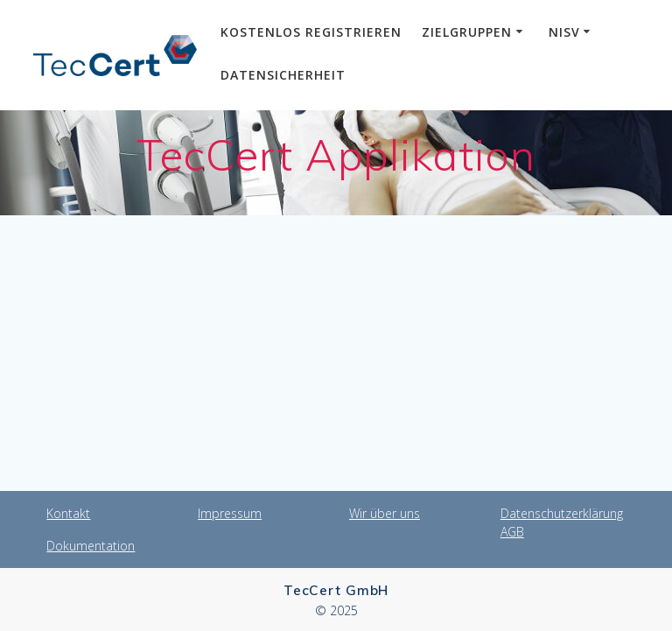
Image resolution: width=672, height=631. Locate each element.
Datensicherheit (283, 75)
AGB (512, 532)
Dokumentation (91, 546)
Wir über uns (385, 513)
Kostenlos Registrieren (311, 32)
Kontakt (68, 513)
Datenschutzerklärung (562, 513)
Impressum (230, 513)
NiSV (564, 32)
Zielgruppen (467, 32)
